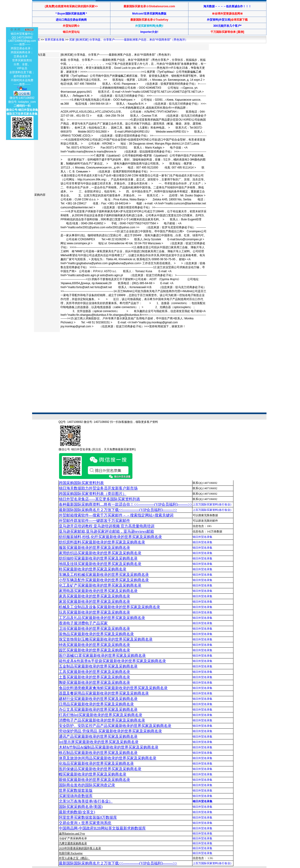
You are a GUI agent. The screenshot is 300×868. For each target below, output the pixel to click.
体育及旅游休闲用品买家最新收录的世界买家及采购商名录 (108, 758)
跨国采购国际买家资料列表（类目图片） (93, 494)
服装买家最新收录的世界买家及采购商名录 (94, 548)
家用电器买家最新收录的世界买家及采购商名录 (98, 591)
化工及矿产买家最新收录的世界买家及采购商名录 (100, 585)
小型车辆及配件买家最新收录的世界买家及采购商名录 (104, 580)
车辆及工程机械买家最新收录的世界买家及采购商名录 (104, 575)
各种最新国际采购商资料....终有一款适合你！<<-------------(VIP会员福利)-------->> (125, 504)
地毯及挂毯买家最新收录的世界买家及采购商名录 (100, 564)
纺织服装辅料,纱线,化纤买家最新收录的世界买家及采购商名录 (110, 537)
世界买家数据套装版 (76, 790)
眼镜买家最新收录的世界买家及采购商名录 (94, 780)
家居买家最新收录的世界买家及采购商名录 (94, 602)
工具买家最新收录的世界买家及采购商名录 (94, 672)
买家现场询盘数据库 (76, 796)
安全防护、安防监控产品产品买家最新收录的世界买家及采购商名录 (115, 726)
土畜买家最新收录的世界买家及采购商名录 (94, 677)
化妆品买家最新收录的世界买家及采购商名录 (96, 763)
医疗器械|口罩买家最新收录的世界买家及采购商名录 (102, 656)
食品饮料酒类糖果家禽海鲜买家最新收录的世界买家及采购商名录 (113, 688)
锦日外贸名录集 (202, 537)
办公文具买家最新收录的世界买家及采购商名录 (98, 709)
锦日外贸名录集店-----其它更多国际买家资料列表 (99, 499)
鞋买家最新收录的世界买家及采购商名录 (93, 569)
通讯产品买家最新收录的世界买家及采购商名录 (98, 736)
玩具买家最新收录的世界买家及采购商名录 (94, 612)
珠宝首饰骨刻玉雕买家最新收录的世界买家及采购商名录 (106, 639)
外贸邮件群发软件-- (94, 521)
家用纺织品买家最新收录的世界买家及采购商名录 (100, 553)
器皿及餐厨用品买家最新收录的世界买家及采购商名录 (104, 693)
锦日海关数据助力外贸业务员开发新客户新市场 (98, 488)
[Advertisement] (119, 349)
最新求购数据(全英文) (77, 812)
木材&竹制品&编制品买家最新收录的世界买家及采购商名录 (109, 747)
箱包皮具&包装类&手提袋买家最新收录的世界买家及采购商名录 (112, 661)
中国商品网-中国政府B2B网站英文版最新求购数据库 (102, 828)
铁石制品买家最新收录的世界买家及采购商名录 (98, 753)
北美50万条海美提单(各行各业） (86, 801)
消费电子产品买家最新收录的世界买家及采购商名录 (102, 720)
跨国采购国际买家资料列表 (81, 483)
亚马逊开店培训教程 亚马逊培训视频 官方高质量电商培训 (107, 526)
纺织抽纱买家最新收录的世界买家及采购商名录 (98, 558)
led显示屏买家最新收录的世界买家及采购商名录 (99, 742)
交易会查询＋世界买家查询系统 (85, 823)
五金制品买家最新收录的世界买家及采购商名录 (98, 666)
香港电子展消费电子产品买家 (83, 623)
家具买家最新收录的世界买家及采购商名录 (94, 596)
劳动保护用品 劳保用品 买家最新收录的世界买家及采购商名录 (110, 731)
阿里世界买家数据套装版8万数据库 (88, 817)
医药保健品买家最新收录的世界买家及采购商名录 (100, 769)
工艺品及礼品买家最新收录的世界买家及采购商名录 (102, 618)
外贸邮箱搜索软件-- (116, 515)
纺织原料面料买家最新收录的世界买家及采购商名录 (102, 542)
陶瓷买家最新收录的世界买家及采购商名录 (94, 683)
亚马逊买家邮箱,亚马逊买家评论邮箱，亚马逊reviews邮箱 (106, 531)
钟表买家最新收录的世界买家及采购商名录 (94, 645)
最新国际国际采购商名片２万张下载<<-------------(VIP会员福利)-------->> (118, 510)
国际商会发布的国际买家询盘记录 (87, 785)
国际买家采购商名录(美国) (81, 807)
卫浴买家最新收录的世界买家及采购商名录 (94, 629)
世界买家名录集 (55, 40)
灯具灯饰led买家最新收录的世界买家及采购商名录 (101, 715)
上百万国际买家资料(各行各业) (212, 505)
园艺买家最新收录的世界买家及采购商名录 (94, 650)
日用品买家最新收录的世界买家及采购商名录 (96, 704)
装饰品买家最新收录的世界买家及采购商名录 (96, 634)
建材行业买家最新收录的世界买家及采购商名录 (98, 699)
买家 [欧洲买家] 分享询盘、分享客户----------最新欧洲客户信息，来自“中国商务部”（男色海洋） (128, 40)
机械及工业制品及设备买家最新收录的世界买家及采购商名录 (109, 607)
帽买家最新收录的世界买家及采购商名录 (93, 774)
